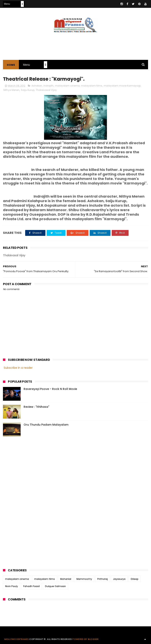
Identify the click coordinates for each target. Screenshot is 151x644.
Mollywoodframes (17, 639)
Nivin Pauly (12, 586)
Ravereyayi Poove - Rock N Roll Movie (50, 389)
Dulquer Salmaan (55, 586)
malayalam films (92, 86)
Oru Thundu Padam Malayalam (46, 425)
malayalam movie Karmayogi (122, 86)
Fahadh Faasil (31, 586)
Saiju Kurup (28, 90)
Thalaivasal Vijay (46, 90)
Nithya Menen (11, 90)
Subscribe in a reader (18, 368)
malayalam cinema (67, 86)
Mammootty (84, 579)
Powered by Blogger (85, 639)
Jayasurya (119, 579)
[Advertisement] (75, 44)
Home (11, 65)
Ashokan (37, 86)
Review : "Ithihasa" (36, 407)
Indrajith (48, 86)
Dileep (135, 579)
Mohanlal (66, 579)
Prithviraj (103, 579)
